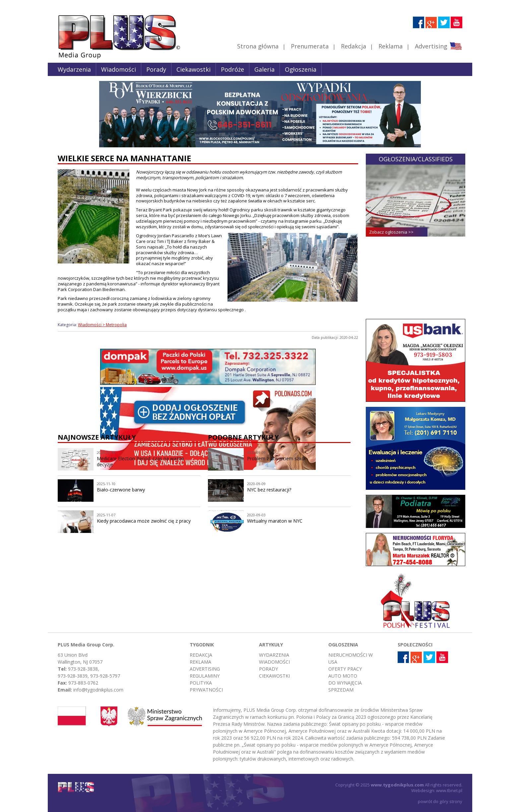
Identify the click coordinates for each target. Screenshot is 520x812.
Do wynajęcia (345, 683)
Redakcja (354, 46)
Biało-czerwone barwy (121, 490)
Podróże (232, 69)
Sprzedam (341, 690)
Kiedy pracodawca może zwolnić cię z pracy (144, 521)
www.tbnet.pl (449, 790)
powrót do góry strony (440, 801)
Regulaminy (205, 676)
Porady (156, 69)
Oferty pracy (345, 669)
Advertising (438, 46)
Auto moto (343, 676)
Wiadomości (119, 69)
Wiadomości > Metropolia (102, 325)
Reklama (390, 46)
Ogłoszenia (301, 69)
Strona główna (258, 46)
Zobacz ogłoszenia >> (391, 232)
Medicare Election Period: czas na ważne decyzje (140, 462)
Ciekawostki (194, 69)
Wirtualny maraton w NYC (275, 521)
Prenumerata (310, 46)
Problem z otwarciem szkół (276, 458)
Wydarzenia (74, 69)
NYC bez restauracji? (269, 490)
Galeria (264, 69)
